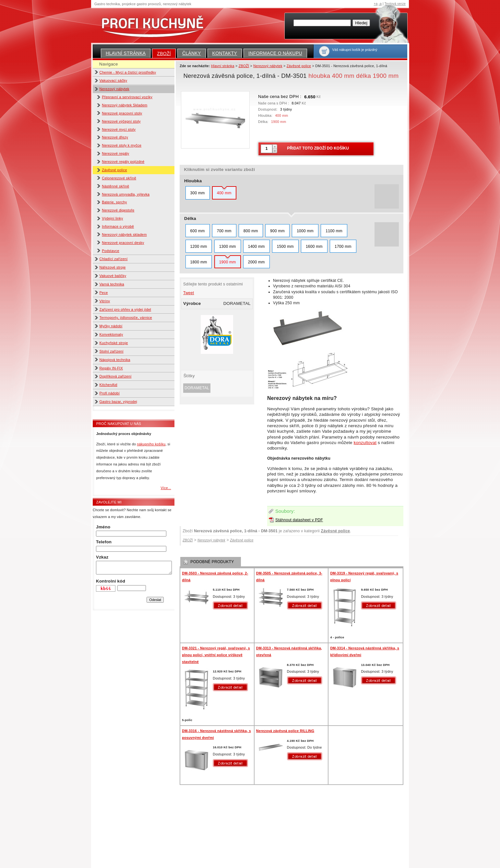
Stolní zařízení (112, 351)
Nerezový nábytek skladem (124, 235)
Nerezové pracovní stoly (122, 113)
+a (376, 4)
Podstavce (111, 251)
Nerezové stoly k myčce (122, 145)
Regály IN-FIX (111, 368)
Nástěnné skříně (115, 186)
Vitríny (105, 301)
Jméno (103, 527)
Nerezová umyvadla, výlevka (126, 194)
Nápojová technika (115, 360)
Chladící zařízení (114, 259)
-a (380, 4)
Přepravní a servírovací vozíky (127, 97)
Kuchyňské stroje (114, 343)
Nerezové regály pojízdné (123, 162)
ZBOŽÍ (164, 54)
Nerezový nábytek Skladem (125, 105)
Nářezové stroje (113, 267)
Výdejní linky (112, 218)
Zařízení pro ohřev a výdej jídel (125, 309)
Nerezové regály (115, 153)
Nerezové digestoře (118, 210)
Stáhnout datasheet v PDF (299, 520)
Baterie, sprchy (114, 202)
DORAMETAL (197, 388)
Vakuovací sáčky (113, 80)
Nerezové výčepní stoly (121, 121)
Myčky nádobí (111, 326)
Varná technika (112, 284)
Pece (104, 293)
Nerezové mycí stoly (119, 129)
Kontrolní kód (111, 581)
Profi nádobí (110, 393)
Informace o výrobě (118, 226)
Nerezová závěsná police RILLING (285, 731)
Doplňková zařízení (116, 376)
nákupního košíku (151, 444)
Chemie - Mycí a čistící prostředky (128, 72)
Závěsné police (114, 170)
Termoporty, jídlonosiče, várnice (126, 318)
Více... (166, 488)
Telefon (104, 542)
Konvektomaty (111, 334)
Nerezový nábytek (114, 89)
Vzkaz (102, 557)
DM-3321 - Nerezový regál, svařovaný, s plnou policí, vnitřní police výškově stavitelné (216, 655)
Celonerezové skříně (119, 178)
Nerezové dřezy (115, 137)
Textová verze (395, 4)
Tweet (189, 293)
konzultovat (365, 443)
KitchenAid (108, 385)
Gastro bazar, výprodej (119, 402)
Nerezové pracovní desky (123, 243)
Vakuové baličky (113, 276)
